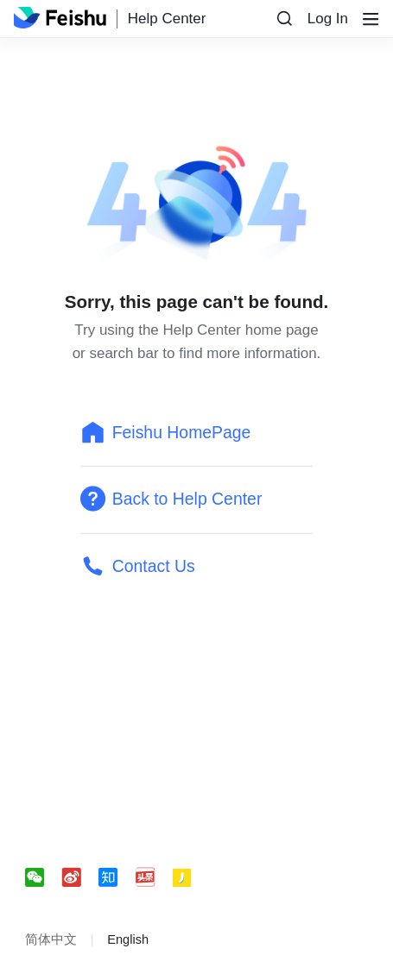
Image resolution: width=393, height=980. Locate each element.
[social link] (44, 878)
